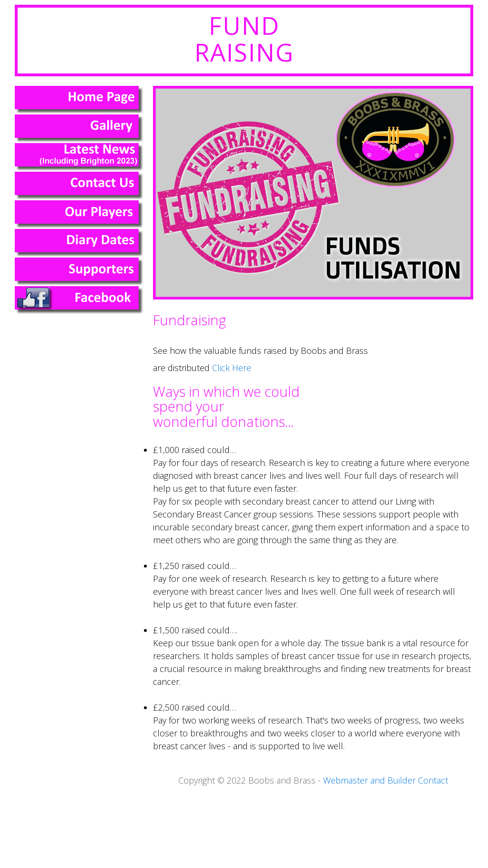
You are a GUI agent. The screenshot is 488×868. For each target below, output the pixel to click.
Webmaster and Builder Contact (386, 780)
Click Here (232, 368)
